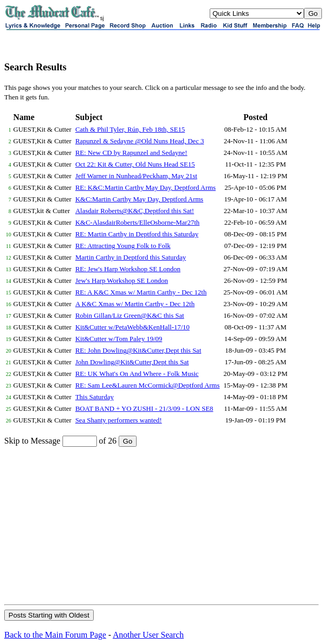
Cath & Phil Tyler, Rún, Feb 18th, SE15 (130, 129)
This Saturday (95, 397)
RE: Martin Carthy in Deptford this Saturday (137, 234)
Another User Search (148, 635)
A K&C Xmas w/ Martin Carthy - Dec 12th (135, 304)
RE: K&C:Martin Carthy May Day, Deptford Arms (145, 187)
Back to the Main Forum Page (55, 635)
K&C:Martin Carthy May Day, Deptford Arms (139, 199)
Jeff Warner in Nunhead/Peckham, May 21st (136, 176)
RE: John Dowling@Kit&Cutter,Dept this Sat (138, 350)
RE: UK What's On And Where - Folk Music (137, 374)
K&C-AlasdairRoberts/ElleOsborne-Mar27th (137, 222)
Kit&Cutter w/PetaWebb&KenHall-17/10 (132, 327)
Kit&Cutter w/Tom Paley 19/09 (119, 339)
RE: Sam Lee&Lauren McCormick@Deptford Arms (147, 385)
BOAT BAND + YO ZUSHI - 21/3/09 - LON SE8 (144, 408)
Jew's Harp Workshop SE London (122, 280)
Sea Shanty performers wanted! (119, 420)
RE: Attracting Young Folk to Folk (123, 246)
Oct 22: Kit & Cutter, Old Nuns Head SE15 (135, 164)
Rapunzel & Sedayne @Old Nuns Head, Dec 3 (140, 141)
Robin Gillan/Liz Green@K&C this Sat (130, 315)
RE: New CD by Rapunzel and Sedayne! (131, 153)
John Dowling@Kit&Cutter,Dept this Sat (132, 362)
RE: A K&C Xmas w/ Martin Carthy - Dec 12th (141, 292)
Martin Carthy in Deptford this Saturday (131, 257)
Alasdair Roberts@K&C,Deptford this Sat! (134, 211)
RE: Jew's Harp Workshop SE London (128, 269)
